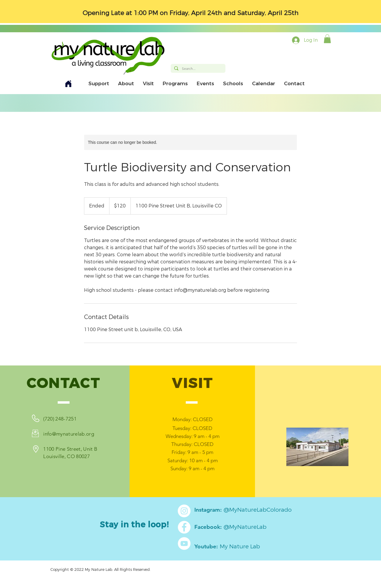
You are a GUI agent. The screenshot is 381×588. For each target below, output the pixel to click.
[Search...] (197, 69)
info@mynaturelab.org (69, 434)
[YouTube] (184, 543)
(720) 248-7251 (60, 419)
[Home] (68, 84)
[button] (327, 39)
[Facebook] (184, 527)
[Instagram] (184, 511)
